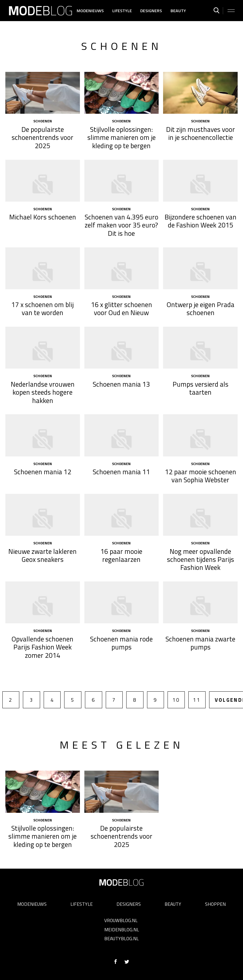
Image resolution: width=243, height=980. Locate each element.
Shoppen (215, 904)
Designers (151, 11)
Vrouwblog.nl (121, 920)
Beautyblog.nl (121, 938)
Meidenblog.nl (122, 930)
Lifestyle (122, 11)
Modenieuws (90, 11)
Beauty (178, 11)
